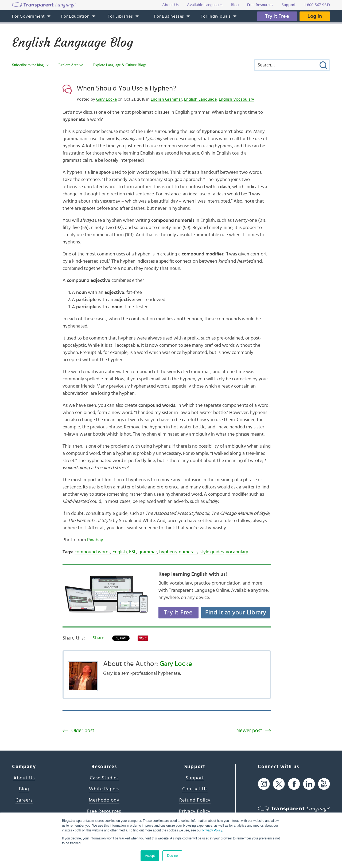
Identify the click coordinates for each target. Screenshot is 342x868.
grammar (148, 552)
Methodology (104, 800)
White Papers (104, 789)
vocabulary (237, 552)
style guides (212, 552)
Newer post (249, 731)
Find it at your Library (236, 613)
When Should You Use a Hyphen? (126, 88)
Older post (83, 731)
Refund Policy (195, 800)
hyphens (168, 552)
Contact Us (195, 789)
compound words (92, 552)
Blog (24, 789)
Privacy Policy (212, 830)
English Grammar (166, 99)
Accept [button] (150, 856)
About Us (24, 778)
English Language (200, 99)
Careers (24, 800)
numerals (188, 552)
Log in (315, 16)
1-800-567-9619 (317, 5)
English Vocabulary (236, 99)
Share (98, 638)
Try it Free (277, 16)
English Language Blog (73, 42)
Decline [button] (172, 856)
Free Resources (104, 811)
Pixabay (95, 540)
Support (195, 778)
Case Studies (104, 778)
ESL (133, 552)
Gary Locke (106, 99)
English (120, 552)
